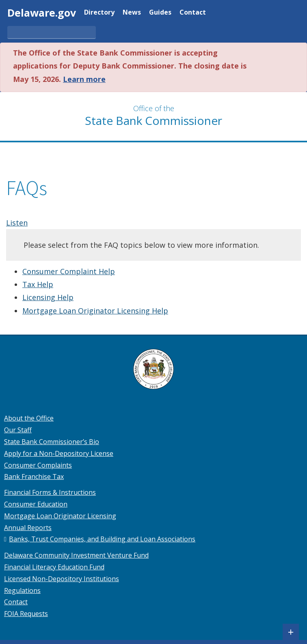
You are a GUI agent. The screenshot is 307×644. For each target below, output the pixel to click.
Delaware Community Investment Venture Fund (76, 555)
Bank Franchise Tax (34, 477)
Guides (160, 13)
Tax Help (38, 284)
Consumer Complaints (38, 465)
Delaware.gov (42, 13)
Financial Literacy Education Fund (54, 567)
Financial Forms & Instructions (50, 492)
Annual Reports (28, 528)
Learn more (84, 79)
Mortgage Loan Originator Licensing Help (95, 311)
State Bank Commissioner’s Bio (52, 442)
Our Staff (18, 430)
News (132, 13)
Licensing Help (48, 297)
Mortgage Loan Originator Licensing (60, 516)
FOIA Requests (26, 614)
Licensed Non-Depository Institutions (62, 579)
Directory (99, 13)
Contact (193, 13)
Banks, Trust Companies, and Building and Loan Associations (102, 539)
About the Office (29, 418)
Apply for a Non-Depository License (59, 453)
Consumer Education (36, 504)
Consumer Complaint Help (69, 271)
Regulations (22, 590)
